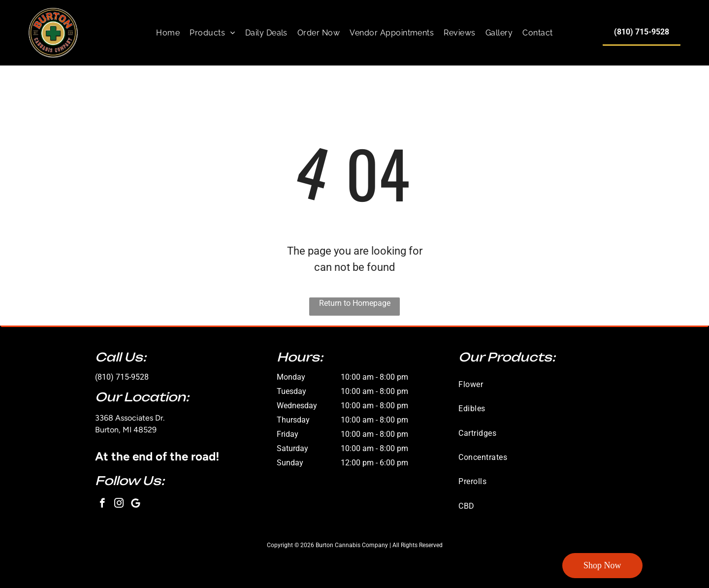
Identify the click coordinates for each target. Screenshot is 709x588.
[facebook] (102, 504)
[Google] (136, 504)
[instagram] (119, 504)
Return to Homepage (355, 303)
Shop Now (602, 565)
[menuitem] (168, 33)
